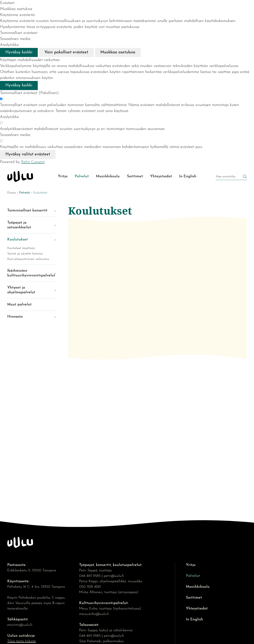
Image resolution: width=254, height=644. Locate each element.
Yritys (191, 565)
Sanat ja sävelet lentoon (25, 254)
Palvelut (193, 576)
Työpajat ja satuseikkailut (19, 225)
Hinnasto (15, 317)
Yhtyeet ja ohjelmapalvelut (21, 290)
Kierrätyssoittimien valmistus (28, 259)
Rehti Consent (33, 162)
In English (194, 619)
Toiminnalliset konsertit (27, 211)
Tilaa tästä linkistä (22, 641)
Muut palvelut (19, 305)
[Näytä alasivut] (52, 211)
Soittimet (194, 598)
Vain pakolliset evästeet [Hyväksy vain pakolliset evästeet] (66, 52)
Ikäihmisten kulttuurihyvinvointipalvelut (28, 273)
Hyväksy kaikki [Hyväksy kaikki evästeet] (19, 52)
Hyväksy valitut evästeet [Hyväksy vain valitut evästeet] (28, 154)
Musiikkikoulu (198, 587)
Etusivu (12, 193)
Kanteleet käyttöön (21, 248)
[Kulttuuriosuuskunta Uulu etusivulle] (20, 176)
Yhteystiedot (197, 609)
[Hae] (245, 177)
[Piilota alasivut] (52, 240)
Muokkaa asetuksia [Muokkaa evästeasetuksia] (118, 52)
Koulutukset (18, 240)
